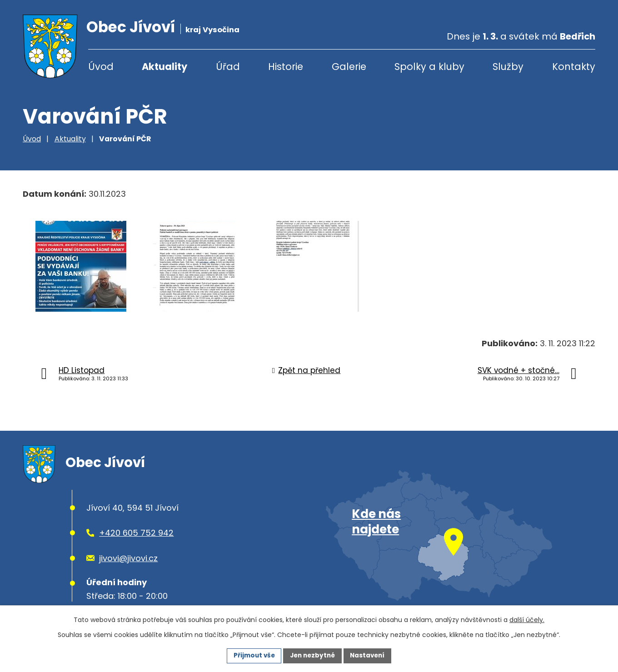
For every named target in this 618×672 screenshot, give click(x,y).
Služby (508, 67)
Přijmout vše (252, 655)
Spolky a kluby (429, 67)
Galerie (349, 67)
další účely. (527, 619)
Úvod (101, 67)
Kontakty (574, 67)
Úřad (228, 67)
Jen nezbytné (312, 655)
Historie (286, 67)
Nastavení (370, 655)
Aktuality (164, 67)
